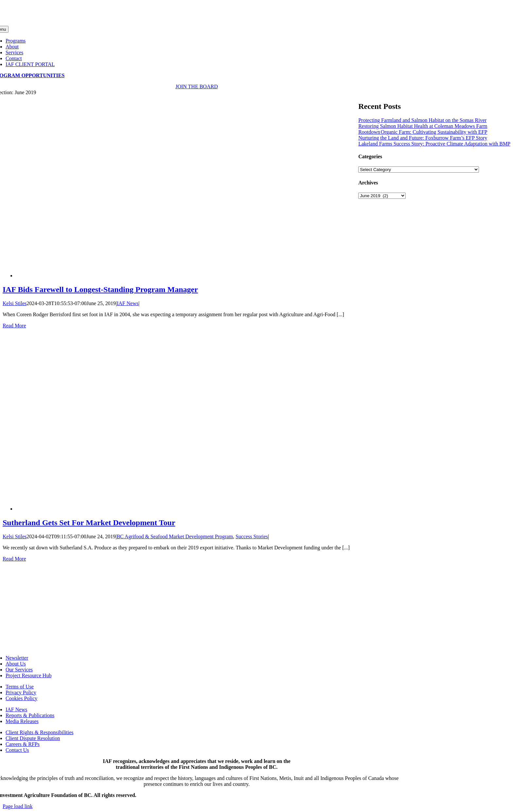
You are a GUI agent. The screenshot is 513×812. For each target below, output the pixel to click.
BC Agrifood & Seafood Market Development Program (175, 536)
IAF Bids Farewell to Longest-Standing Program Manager (100, 289)
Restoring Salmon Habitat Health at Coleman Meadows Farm (423, 126)
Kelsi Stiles (15, 303)
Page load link (18, 806)
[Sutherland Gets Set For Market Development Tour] (173, 509)
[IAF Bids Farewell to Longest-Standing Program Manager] (173, 276)
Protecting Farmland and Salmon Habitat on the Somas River (422, 120)
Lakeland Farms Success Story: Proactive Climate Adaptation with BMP (434, 144)
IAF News (128, 303)
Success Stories (252, 536)
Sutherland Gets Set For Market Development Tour (89, 523)
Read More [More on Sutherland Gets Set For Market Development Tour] (14, 559)
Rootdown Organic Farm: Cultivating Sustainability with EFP (423, 132)
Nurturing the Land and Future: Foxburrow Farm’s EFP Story (423, 138)
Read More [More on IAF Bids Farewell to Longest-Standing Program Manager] (14, 326)
